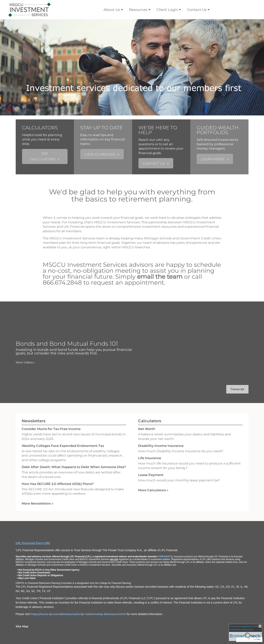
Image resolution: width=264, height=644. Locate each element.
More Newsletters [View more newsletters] (37, 503)
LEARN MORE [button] (213, 159)
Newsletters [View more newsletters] (34, 421)
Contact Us (197, 10)
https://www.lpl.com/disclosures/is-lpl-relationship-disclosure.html (78, 614)
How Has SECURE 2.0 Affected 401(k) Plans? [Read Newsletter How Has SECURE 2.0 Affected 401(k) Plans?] (58, 484)
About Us (112, 10)
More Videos (25, 362)
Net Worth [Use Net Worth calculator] (147, 429)
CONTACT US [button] (154, 164)
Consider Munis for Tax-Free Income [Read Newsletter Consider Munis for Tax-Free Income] (51, 429)
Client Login (167, 10)
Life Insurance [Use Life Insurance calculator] (150, 458)
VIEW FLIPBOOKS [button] (100, 154)
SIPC (169, 557)
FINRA (162, 557)
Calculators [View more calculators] (150, 421)
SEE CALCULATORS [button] (43, 156)
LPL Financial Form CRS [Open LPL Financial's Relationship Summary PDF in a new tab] (33, 543)
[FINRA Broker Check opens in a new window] (245, 632)
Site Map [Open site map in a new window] (22, 626)
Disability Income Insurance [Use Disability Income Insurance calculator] (161, 446)
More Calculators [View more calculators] (153, 490)
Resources (138, 10)
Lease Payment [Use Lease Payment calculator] (151, 475)
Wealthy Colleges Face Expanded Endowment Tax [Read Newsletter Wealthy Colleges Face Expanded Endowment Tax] (63, 446)
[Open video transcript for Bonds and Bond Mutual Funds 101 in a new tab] (237, 389)
